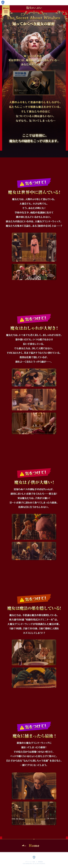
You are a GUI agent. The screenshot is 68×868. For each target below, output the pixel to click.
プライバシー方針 (30, 862)
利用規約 (40, 862)
